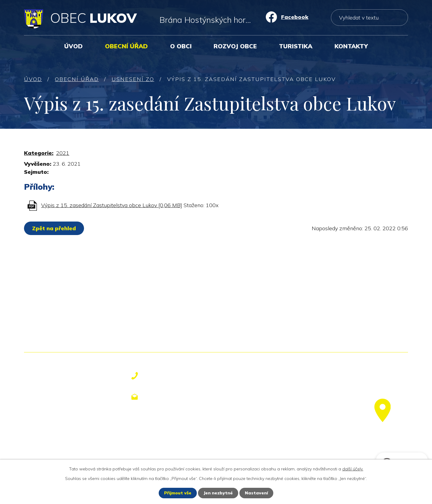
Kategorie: (39, 153)
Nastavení (256, 493)
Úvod (73, 46)
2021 (63, 153)
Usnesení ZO (133, 79)
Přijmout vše (178, 493)
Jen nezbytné (218, 493)
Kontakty (351, 46)
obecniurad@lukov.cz (180, 397)
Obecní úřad (126, 46)
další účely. (353, 469)
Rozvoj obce (235, 46)
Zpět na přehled (54, 228)
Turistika (296, 46)
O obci (181, 46)
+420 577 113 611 (175, 376)
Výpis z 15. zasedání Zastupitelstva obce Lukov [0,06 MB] (112, 205)
